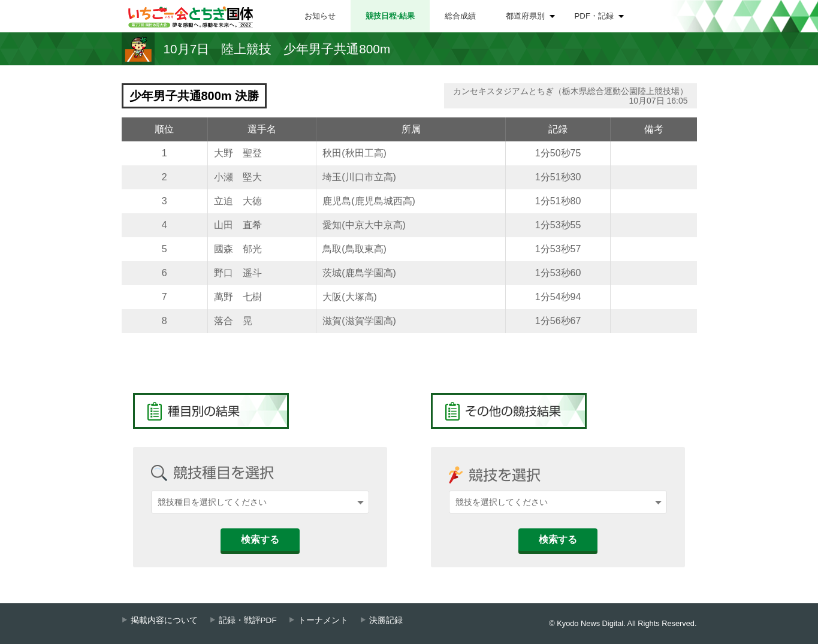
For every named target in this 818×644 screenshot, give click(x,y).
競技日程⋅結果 (390, 16)
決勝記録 (386, 620)
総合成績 (460, 16)
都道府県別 (525, 16)
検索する (260, 539)
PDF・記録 (594, 16)
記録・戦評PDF (248, 620)
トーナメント (323, 620)
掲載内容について (164, 620)
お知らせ (320, 16)
